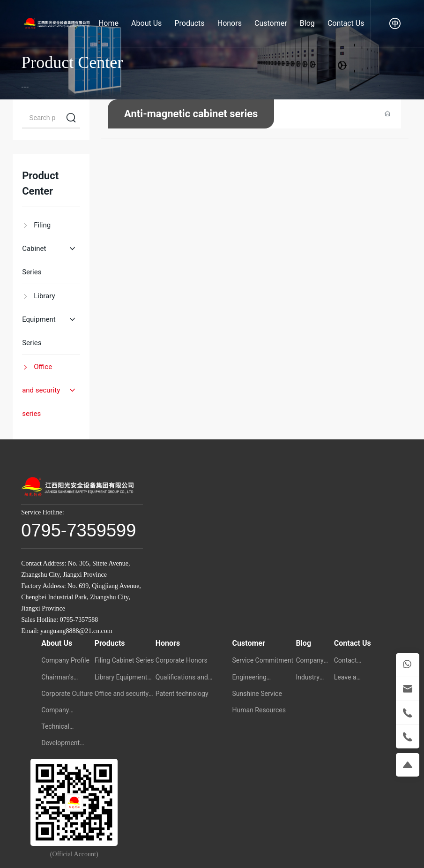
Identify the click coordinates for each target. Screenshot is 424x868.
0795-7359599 (78, 530)
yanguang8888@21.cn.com (76, 631)
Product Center (72, 62)
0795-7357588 (79, 620)
